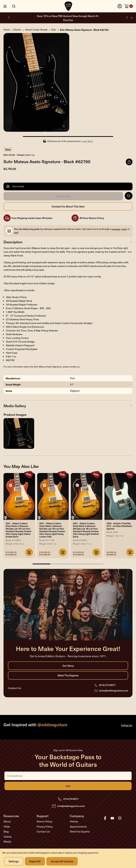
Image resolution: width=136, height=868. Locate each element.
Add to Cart (63, 196)
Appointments (78, 827)
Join (68, 786)
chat (16, 232)
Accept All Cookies (62, 861)
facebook (105, 818)
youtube (112, 818)
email (124, 229)
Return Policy (44, 821)
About (7, 821)
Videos (7, 837)
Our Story (68, 666)
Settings (14, 861)
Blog (6, 831)
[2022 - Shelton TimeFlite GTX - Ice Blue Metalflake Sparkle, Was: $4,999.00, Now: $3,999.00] (120, 496)
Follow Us (127, 725)
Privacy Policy (45, 827)
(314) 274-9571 (107, 685)
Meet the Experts (68, 675)
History (74, 821)
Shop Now (68, 20)
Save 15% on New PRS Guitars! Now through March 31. (68, 18)
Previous (9, 17)
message (116, 229)
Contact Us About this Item (68, 206)
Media (7, 842)
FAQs (7, 827)
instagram (120, 818)
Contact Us (43, 831)
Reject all (35, 861)
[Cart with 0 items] (129, 6)
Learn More (87, 141)
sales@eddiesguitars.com (114, 690)
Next (127, 17)
